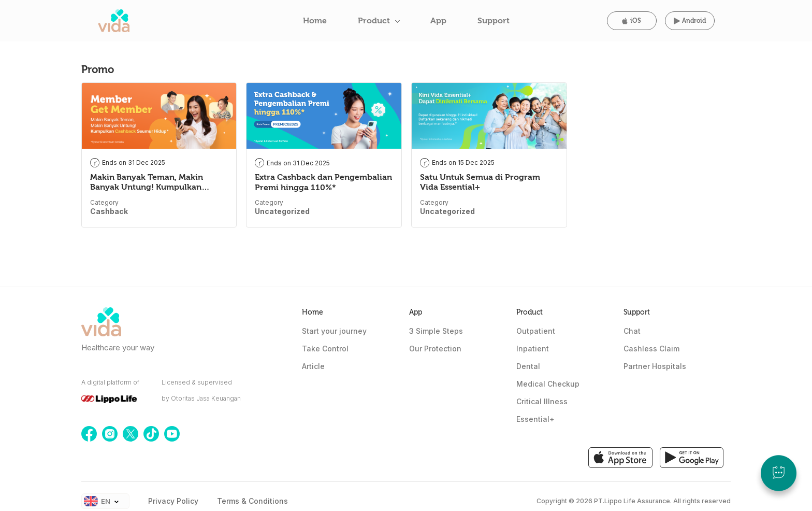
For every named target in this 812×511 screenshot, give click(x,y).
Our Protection (435, 349)
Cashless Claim (651, 349)
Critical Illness (542, 401)
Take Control (325, 349)
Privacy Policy (173, 501)
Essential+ (535, 419)
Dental (528, 366)
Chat (632, 331)
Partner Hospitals (655, 366)
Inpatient (533, 349)
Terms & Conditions (252, 501)
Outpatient (536, 331)
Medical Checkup (548, 384)
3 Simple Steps (436, 331)
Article (313, 366)
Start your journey (334, 331)
